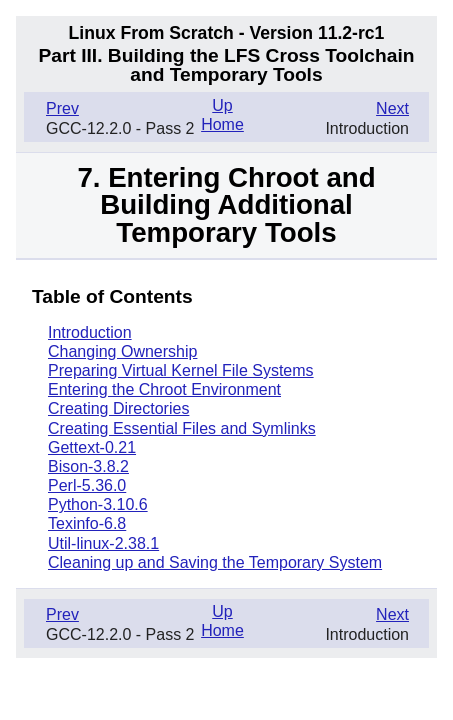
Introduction (90, 332)
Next (392, 108)
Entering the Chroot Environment (164, 389)
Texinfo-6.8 (87, 523)
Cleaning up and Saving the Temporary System (215, 562)
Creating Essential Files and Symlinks (182, 428)
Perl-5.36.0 (87, 485)
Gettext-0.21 (92, 447)
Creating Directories (118, 408)
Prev (62, 108)
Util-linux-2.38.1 (103, 543)
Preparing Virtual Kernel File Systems (181, 370)
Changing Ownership (122, 351)
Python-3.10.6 (98, 504)
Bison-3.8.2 (88, 466)
